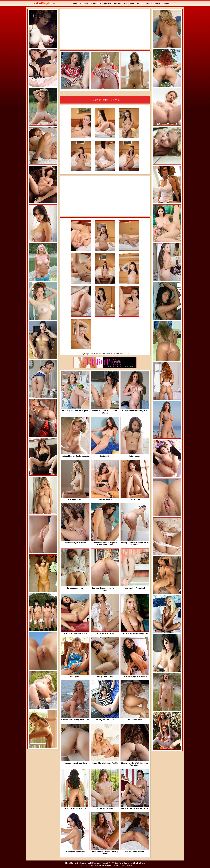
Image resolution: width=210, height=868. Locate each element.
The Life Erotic (139, 863)
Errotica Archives (84, 863)
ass (114, 354)
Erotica (149, 3)
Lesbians (167, 3)
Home (75, 3)
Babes (157, 3)
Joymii (131, 863)
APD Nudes (103, 863)
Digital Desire (124, 863)
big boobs (90, 354)
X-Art (109, 863)
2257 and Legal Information (122, 865)
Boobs (140, 3)
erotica (98, 354)
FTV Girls (115, 863)
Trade (93, 3)
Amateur (117, 3)
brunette (107, 354)
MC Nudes (94, 863)
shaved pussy (123, 354)
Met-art (68, 863)
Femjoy (74, 863)
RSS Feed (84, 3)
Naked (45, 3)
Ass (126, 3)
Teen (132, 3)
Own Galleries (105, 3)
